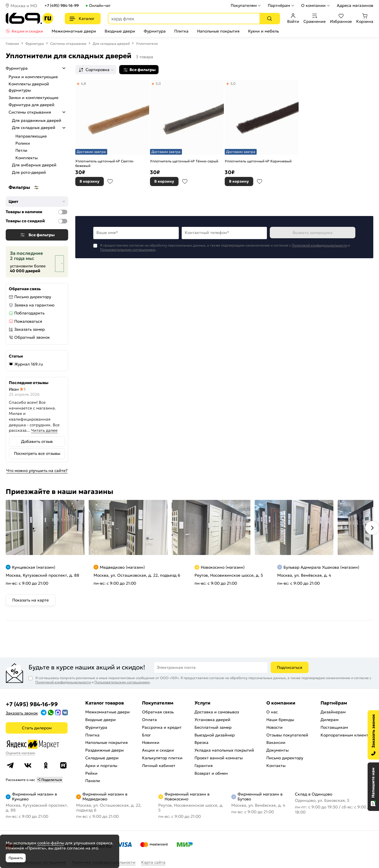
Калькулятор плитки (162, 758)
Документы (277, 750)
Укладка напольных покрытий (224, 750)
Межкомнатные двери (74, 31)
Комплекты (27, 158)
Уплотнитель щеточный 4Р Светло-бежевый (105, 163)
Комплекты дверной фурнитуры (29, 87)
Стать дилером (37, 728)
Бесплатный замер (213, 727)
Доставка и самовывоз (217, 712)
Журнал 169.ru (29, 364)
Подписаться (290, 667)
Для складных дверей (111, 44)
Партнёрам (279, 5)
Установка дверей (212, 720)
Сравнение (315, 19)
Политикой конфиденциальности (319, 245)
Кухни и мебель (264, 31)
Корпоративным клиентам (347, 735)
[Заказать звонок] (373, 735)
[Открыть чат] (373, 787)
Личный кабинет (159, 766)
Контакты (276, 766)
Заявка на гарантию (34, 305)
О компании (313, 5)
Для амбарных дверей (34, 165)
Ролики (23, 143)
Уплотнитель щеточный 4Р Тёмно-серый (184, 161)
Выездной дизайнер (215, 735)
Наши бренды (280, 720)
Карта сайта (153, 862)
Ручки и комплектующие (33, 77)
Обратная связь (158, 712)
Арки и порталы (101, 766)
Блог (146, 735)
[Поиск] (269, 19)
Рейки (91, 773)
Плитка (181, 31)
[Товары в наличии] (63, 212)
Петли (21, 150)
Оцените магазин (20, 753)
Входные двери (120, 31)
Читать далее (44, 430)
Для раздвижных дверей (37, 120)
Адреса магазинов (355, 5)
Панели (93, 781)
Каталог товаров (105, 703)
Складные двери (102, 758)
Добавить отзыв (37, 441)
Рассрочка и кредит (162, 727)
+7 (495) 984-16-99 (62, 6)
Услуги (202, 703)
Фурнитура (155, 31)
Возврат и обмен (211, 773)
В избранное (110, 181)
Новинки (151, 742)
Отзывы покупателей (287, 735)
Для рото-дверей (29, 172)
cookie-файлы (51, 843)
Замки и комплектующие (34, 98)
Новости (274, 727)
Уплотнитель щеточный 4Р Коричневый (258, 161)
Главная (12, 44)
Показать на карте (31, 600)
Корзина (365, 19)
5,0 (158, 83)
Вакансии (276, 742)
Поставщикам (334, 727)
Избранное (341, 19)
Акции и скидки (27, 31)
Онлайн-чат (100, 6)
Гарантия (204, 766)
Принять (16, 858)
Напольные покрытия (218, 31)
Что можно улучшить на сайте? (37, 471)
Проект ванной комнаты (219, 758)
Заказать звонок (22, 713)
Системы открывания (68, 44)
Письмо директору (33, 297)
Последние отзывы (29, 383)
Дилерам (330, 720)
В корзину (90, 181)
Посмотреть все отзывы (37, 453)
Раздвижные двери (105, 750)
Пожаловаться (28, 321)
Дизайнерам (333, 712)
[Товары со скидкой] (63, 221)
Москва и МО (24, 6)
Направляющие (31, 136)
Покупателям (244, 5)
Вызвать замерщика (313, 233)
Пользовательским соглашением (128, 250)
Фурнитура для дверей (32, 105)
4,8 (83, 83)
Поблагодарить (29, 313)
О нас (272, 712)
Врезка (201, 742)
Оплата (149, 720)
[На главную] (30, 18)
